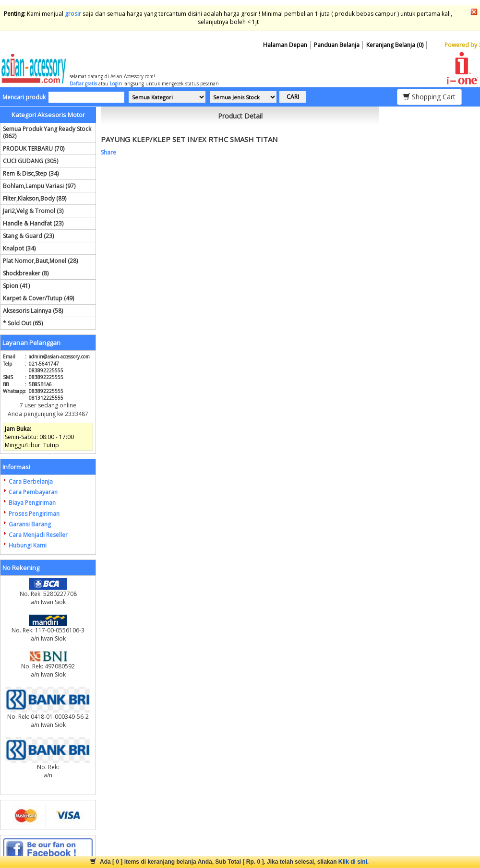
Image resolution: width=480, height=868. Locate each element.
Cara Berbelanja (31, 482)
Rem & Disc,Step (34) (31, 173)
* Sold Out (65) (23, 323)
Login (116, 83)
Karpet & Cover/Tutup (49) (38, 298)
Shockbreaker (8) (26, 273)
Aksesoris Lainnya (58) (33, 311)
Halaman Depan (285, 45)
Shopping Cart (429, 97)
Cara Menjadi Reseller (38, 535)
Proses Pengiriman (34, 514)
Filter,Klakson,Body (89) (35, 198)
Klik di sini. (354, 862)
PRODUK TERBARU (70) (34, 149)
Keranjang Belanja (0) (395, 45)
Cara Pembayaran (33, 492)
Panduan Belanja (337, 45)
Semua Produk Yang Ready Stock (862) (47, 132)
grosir (73, 14)
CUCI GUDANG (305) (30, 161)
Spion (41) (16, 286)
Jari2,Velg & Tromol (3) (33, 211)
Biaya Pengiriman (32, 503)
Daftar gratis (83, 83)
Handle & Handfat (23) (33, 223)
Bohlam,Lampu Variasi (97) (39, 186)
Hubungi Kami (28, 545)
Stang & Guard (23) (28, 236)
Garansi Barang (30, 524)
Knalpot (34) (19, 248)
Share (108, 152)
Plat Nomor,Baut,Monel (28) (40, 261)
